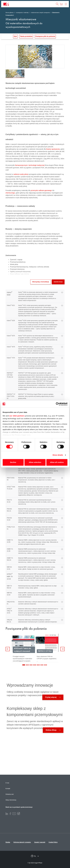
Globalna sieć (10, 794)
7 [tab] (45, 665)
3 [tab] (31, 665)
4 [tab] (35, 665)
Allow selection (35, 462)
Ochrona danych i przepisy (22, 842)
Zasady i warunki (40, 842)
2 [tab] (27, 665)
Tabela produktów (26, 36)
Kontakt (8, 789)
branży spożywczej (53, 149)
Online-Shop (51, 730)
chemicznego (10, 193)
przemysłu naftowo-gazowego (41, 190)
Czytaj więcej (51, 697)
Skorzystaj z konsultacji (41, 282)
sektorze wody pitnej (21, 174)
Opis (15, 36)
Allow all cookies (57, 462)
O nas (7, 783)
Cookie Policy (53, 842)
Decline (13, 462)
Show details (58, 455)
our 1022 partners (17, 416)
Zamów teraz (58, 282)
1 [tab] (24, 665)
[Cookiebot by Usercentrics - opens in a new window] (57, 404)
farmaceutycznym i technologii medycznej (30, 165)
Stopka (8, 842)
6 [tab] (42, 665)
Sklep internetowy (11, 800)
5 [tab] (38, 665)
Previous (8, 649)
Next (62, 649)
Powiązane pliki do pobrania (45, 36)
